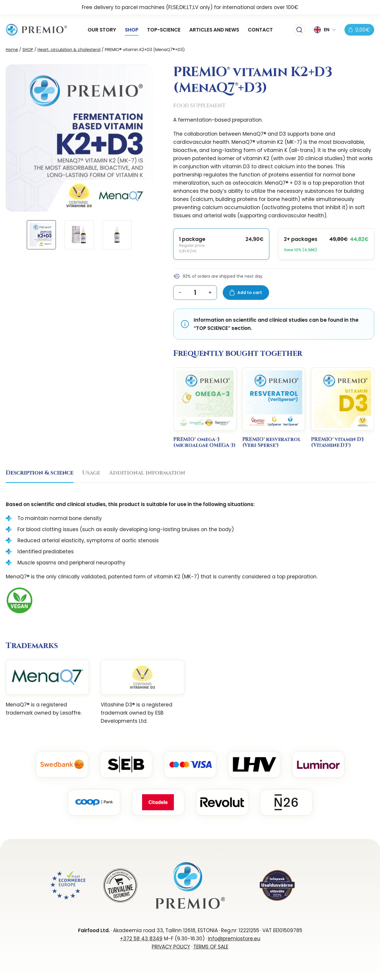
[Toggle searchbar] (299, 30)
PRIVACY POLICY (171, 947)
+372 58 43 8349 (141, 939)
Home (12, 50)
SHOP (132, 30)
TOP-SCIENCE (164, 30)
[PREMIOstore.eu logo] (36, 30)
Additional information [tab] (147, 473)
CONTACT (260, 30)
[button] (325, 30)
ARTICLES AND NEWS (214, 30)
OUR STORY (102, 30)
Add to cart (250, 293)
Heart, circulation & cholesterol (69, 50)
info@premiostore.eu (234, 939)
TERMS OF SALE (211, 947)
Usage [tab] (91, 473)
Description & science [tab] (40, 473)
